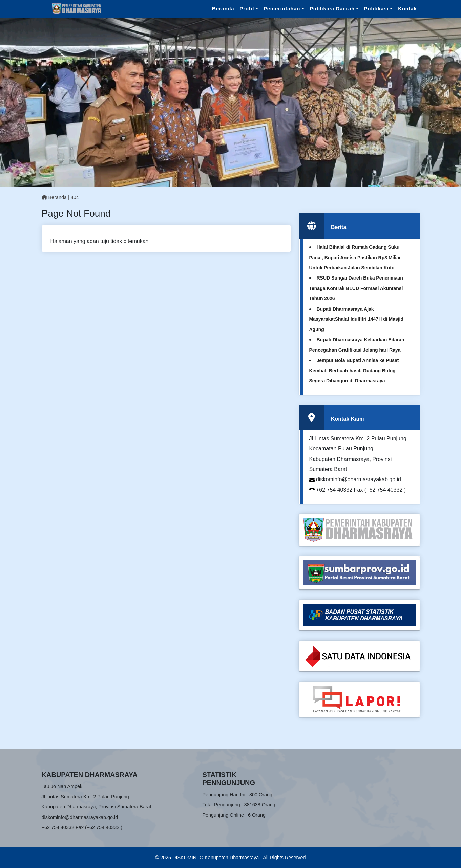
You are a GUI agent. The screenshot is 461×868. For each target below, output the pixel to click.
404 (75, 197)
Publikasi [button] (376, 9)
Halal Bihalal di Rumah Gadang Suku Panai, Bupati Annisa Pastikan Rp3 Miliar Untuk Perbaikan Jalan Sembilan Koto (355, 257)
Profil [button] (247, 9)
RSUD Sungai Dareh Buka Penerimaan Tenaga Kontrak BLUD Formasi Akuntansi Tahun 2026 (356, 288)
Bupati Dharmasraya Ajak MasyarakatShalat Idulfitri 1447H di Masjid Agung (357, 319)
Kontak (407, 9)
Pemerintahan (282, 9)
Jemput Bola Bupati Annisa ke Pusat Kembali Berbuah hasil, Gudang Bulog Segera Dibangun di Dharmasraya (354, 371)
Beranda (223, 9)
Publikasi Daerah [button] (332, 9)
